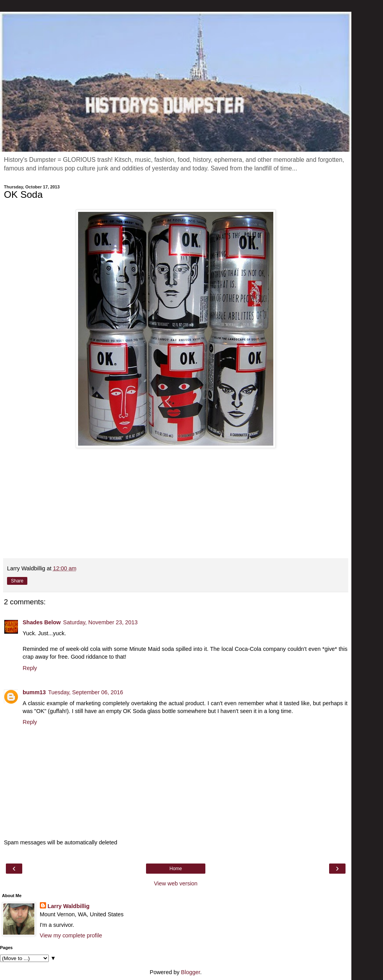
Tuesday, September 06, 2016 (86, 692)
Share (17, 581)
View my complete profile (71, 935)
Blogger (191, 972)
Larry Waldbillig (69, 906)
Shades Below (42, 622)
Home (176, 869)
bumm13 (34, 692)
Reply (30, 668)
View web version (176, 883)
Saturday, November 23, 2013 (101, 622)
